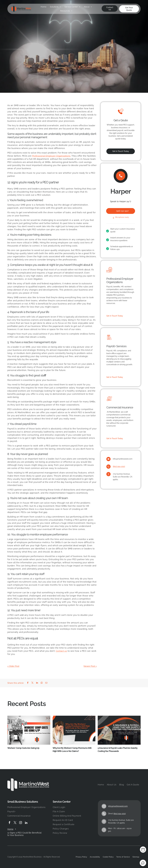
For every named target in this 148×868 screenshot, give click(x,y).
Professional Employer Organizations (51, 156)
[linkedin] (26, 823)
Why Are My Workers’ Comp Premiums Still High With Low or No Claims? (72, 750)
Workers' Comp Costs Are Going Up (23, 748)
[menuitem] (43, 7)
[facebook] (9, 823)
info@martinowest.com (118, 806)
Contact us (61, 651)
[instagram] (21, 823)
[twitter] (15, 823)
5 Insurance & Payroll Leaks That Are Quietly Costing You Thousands (118, 750)
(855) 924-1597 (119, 466)
